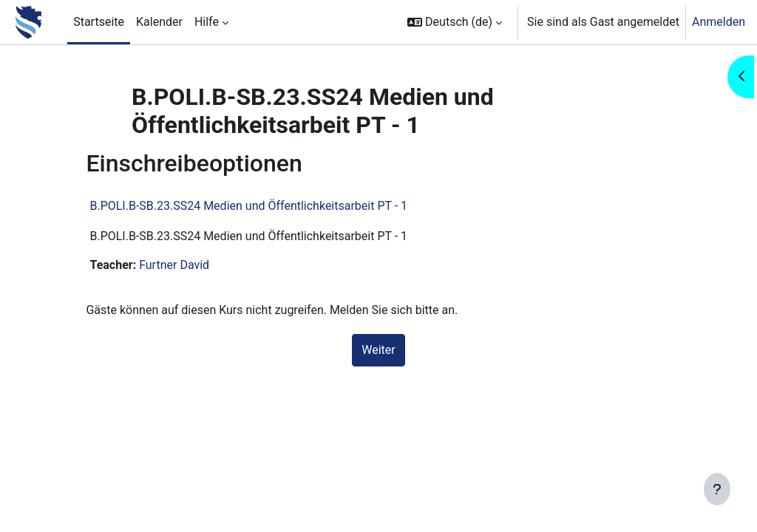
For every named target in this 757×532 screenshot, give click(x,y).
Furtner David (192, 265)
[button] (455, 22)
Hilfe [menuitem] (207, 22)
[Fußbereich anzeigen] (717, 489)
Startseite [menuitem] (99, 22)
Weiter (378, 350)
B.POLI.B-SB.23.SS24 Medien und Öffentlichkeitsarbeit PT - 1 (267, 206)
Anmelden (719, 22)
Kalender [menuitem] (159, 22)
